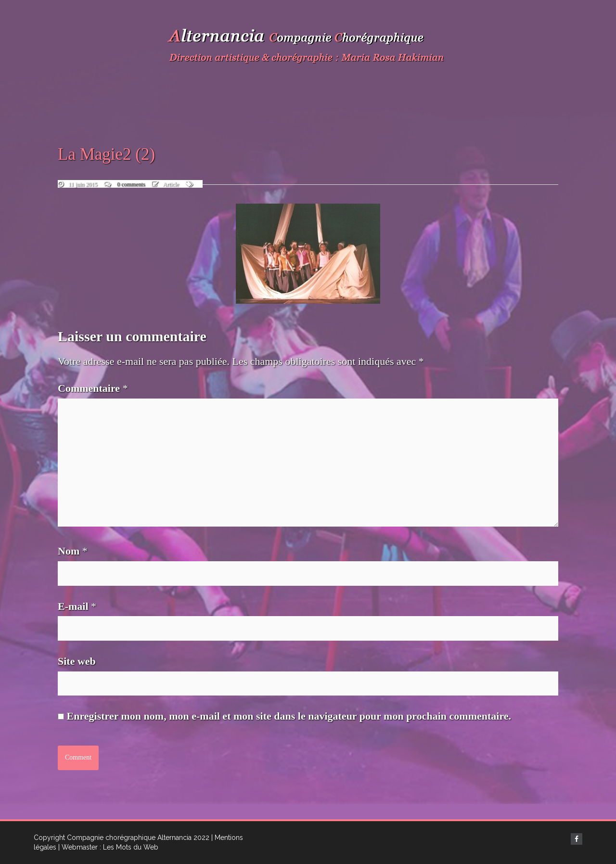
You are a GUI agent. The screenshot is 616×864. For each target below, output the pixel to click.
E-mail (77, 606)
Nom (73, 551)
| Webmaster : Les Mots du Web (108, 847)
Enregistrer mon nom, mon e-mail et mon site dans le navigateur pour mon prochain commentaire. (289, 716)
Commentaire (93, 388)
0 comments (131, 184)
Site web (77, 661)
